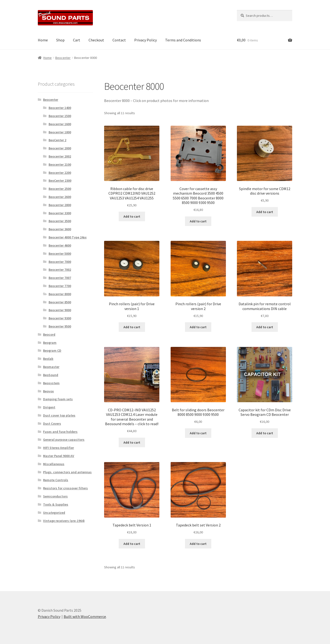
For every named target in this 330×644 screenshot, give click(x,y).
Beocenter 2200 (60, 173)
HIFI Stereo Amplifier (59, 448)
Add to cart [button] (132, 216)
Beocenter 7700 (60, 286)
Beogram (50, 343)
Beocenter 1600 (60, 124)
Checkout (96, 40)
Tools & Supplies (56, 504)
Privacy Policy (145, 40)
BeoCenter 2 (57, 140)
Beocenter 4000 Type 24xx (68, 237)
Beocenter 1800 (60, 132)
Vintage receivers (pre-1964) (64, 521)
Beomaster (51, 367)
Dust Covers (52, 424)
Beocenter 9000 (60, 310)
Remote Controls (56, 480)
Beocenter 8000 (60, 294)
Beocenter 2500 (60, 189)
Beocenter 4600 (60, 245)
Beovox (48, 391)
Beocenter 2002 (60, 156)
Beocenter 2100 (60, 164)
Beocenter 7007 (60, 278)
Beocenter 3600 (60, 229)
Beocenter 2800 (60, 205)
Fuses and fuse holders (60, 432)
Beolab (48, 359)
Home (43, 40)
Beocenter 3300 (60, 213)
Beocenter (63, 58)
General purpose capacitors (64, 440)
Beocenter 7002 (60, 270)
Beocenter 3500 (60, 221)
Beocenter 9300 (60, 318)
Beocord (49, 334)
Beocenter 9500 (60, 326)
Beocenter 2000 (60, 148)
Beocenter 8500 (60, 302)
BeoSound (51, 375)
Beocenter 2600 (60, 197)
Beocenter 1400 (60, 108)
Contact (119, 40)
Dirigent (49, 407)
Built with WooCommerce (85, 616)
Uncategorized (54, 513)
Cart (77, 40)
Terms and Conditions (183, 40)
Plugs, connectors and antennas (67, 472)
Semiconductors (55, 496)
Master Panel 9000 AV (59, 456)
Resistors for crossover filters (65, 488)
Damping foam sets (58, 399)
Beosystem (51, 383)
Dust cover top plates (59, 415)
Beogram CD (52, 350)
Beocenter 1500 (60, 116)
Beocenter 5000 (60, 254)
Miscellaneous (54, 464)
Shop (60, 40)
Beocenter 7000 (60, 262)
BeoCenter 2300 (60, 181)
